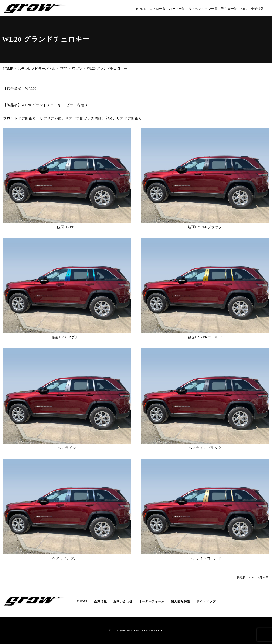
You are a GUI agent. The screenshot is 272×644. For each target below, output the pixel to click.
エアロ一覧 (158, 9)
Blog (244, 9)
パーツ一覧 (177, 9)
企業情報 (257, 9)
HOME (141, 9)
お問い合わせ (123, 601)
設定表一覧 (229, 9)
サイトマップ (206, 601)
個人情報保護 (181, 601)
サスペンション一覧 (203, 9)
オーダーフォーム (152, 601)
